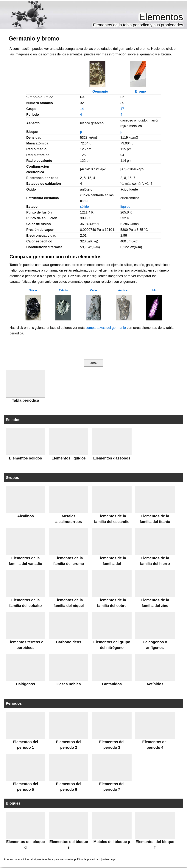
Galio (93, 290)
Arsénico (124, 290)
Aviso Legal (109, 859)
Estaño (63, 290)
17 (122, 109)
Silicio (33, 290)
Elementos (161, 17)
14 (82, 109)
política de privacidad (87, 859)
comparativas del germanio (106, 328)
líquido (125, 207)
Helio (154, 290)
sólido (84, 207)
